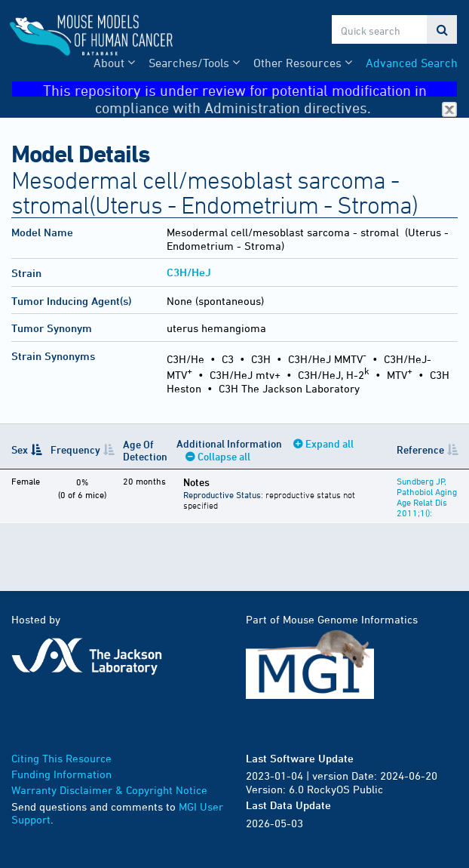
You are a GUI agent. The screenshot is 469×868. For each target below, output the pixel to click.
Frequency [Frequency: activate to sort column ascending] (75, 449)
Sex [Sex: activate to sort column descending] (20, 449)
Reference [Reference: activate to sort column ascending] (420, 449)
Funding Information (61, 774)
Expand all (330, 443)
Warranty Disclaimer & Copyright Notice (109, 790)
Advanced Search (412, 63)
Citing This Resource (61, 758)
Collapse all (224, 456)
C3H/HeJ (189, 272)
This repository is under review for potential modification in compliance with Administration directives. (250, 89)
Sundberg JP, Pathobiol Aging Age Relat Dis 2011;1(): (427, 497)
